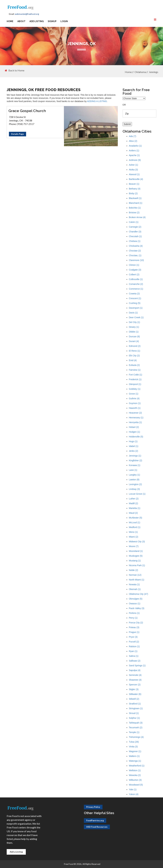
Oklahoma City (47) (139, 594)
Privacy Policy (93, 807)
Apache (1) (134, 155)
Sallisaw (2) (135, 661)
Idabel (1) (134, 446)
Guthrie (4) (134, 398)
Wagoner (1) (135, 751)
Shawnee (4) (135, 680)
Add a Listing (16, 852)
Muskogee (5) (136, 556)
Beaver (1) (134, 184)
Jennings (154, 72)
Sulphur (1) (134, 718)
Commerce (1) (136, 289)
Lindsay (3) (134, 489)
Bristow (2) (134, 213)
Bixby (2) (133, 193)
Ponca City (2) (136, 623)
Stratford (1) (135, 704)
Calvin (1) (134, 222)
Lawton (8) (134, 480)
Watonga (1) (135, 761)
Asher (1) (134, 165)
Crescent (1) (135, 298)
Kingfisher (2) (136, 460)
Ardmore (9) (135, 160)
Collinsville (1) (136, 279)
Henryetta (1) (135, 422)
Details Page (18, 134)
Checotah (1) (135, 236)
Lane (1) (133, 470)
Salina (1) (134, 656)
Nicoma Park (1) (137, 565)
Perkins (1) (134, 613)
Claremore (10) (136, 260)
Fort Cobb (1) (136, 375)
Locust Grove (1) (137, 494)
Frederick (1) (135, 379)
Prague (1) (134, 632)
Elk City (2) (134, 356)
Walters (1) (134, 756)
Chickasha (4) (136, 246)
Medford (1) (135, 527)
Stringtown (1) (136, 708)
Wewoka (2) (135, 775)
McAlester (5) (136, 518)
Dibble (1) (134, 332)
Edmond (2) (135, 346)
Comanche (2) (136, 284)
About (21, 21)
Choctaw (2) (135, 251)
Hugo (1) (133, 441)
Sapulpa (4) (135, 670)
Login (64, 21)
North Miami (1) (137, 580)
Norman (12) (135, 575)
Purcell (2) (134, 642)
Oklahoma (140, 72)
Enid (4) (133, 360)
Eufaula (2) (134, 365)
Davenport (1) (136, 308)
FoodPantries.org (95, 820)
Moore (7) (134, 546)
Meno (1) (133, 532)
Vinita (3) (133, 747)
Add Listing (37, 21)
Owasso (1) (135, 604)
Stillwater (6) (135, 694)
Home (10, 21)
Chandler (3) (135, 232)
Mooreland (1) (136, 551)
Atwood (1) (134, 174)
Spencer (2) (135, 685)
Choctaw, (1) (135, 255)
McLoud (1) (135, 522)
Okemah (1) (135, 589)
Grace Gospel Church (27, 111)
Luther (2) (134, 499)
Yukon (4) (134, 794)
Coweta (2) (134, 294)
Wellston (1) (135, 770)
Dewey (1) (134, 327)
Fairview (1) (135, 370)
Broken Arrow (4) (137, 217)
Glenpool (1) (135, 384)
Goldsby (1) (135, 389)
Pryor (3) (133, 637)
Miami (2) (134, 537)
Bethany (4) (135, 189)
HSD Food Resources (97, 827)
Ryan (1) (133, 651)
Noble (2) (134, 570)
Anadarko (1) (135, 146)
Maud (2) (133, 513)
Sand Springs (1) (137, 666)
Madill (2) (134, 503)
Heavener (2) (135, 413)
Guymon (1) (135, 403)
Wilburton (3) (135, 780)
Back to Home (15, 70)
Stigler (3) (134, 689)
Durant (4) (134, 341)
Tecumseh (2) (136, 727)
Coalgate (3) (135, 270)
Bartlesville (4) (136, 179)
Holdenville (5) (136, 437)
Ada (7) (133, 136)
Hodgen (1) (135, 432)
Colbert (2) (134, 274)
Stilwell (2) (134, 699)
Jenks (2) (134, 451)
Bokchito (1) (135, 208)
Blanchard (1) (136, 203)
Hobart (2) (134, 427)
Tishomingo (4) (136, 737)
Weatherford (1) (137, 766)
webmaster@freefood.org (27, 14)
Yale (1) (133, 789)
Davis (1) (133, 313)
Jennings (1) (135, 456)
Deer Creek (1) (136, 317)
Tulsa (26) (134, 742)
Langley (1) (135, 475)
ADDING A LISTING (97, 101)
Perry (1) (133, 618)
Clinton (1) (134, 265)
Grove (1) (134, 394)
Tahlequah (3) (136, 723)
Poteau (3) (134, 627)
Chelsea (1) (135, 241)
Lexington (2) (135, 484)
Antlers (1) (134, 151)
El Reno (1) (135, 351)
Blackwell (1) (135, 198)
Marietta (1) (135, 508)
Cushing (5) (135, 303)
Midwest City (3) (137, 542)
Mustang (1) (135, 561)
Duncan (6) (134, 336)
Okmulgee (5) (136, 599)
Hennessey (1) (136, 418)
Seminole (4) (135, 675)
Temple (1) (134, 732)
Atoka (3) (133, 170)
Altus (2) (133, 141)
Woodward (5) (136, 785)
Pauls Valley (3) (137, 608)
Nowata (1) (134, 584)
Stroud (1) (134, 713)
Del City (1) (135, 322)
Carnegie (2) (135, 227)
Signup (52, 21)
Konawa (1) (135, 465)
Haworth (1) (135, 408)
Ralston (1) (134, 646)
